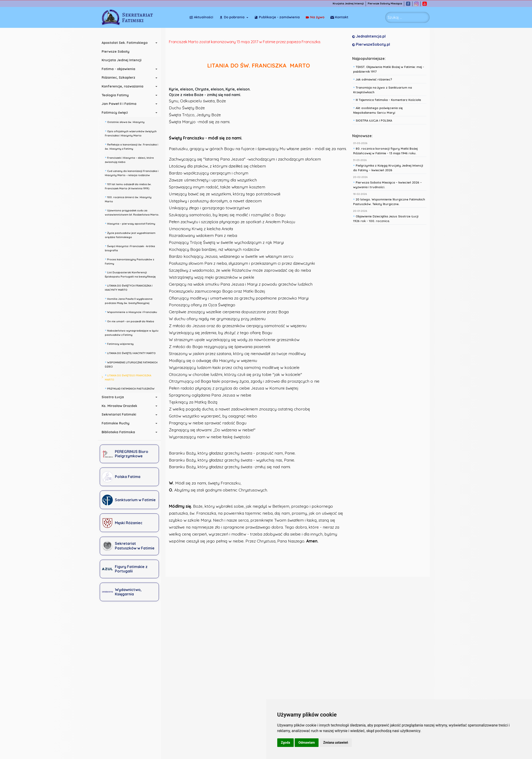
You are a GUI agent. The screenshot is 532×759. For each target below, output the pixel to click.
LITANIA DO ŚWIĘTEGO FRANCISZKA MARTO (128, 377)
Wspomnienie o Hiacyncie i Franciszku (131, 312)
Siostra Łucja (113, 397)
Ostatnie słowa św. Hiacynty (125, 122)
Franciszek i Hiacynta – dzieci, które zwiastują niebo (129, 159)
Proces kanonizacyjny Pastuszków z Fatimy (129, 261)
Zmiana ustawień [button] (336, 743)
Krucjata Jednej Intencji (348, 4)
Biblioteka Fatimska (118, 432)
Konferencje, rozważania (123, 86)
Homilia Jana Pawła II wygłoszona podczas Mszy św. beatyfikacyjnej (129, 300)
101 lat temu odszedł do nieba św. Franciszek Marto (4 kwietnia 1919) (128, 186)
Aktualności (201, 17)
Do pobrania (232, 17)
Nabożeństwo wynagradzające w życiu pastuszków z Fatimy (132, 332)
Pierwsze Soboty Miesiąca (385, 4)
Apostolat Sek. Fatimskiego (125, 43)
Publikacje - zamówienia (277, 17)
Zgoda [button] (286, 743)
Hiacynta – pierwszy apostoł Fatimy (130, 223)
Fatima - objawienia (118, 69)
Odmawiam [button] (307, 743)
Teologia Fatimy (115, 95)
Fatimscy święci (115, 113)
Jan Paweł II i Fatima (119, 104)
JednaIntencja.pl (369, 36)
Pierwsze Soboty (116, 52)
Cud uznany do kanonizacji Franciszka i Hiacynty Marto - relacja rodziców (132, 173)
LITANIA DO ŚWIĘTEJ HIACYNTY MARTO (130, 353)
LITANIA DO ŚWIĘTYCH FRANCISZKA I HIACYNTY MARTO (129, 287)
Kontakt (339, 17)
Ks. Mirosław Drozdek (119, 406)
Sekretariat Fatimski (119, 414)
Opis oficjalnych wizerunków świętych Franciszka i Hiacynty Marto (131, 133)
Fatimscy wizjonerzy (119, 343)
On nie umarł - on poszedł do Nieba (129, 321)
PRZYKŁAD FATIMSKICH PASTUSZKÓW (130, 388)
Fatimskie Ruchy (116, 423)
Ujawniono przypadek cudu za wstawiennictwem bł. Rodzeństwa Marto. (132, 212)
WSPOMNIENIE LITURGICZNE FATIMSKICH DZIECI (131, 364)
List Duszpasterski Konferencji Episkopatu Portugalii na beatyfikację (130, 274)
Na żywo (315, 17)
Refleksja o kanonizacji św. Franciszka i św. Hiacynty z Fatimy (132, 146)
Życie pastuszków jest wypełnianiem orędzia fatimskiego (130, 234)
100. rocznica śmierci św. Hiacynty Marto (128, 199)
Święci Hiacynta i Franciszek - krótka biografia (130, 248)
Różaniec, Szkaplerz (118, 78)
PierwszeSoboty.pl (371, 44)
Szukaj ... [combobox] (395, 17)
